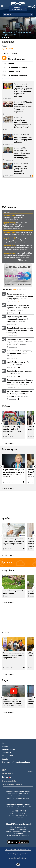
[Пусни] (4, 58)
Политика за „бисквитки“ (18, 858)
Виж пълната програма (10, 79)
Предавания (8, 756)
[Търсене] (31, 14)
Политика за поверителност (18, 854)
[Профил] (34, 7)
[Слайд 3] (6, 37)
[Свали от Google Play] (23, 842)
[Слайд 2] (4, 37)
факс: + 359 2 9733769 (18, 813)
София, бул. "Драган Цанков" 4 (18, 794)
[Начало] (18, 4)
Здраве (5, 759)
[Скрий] (32, 208)
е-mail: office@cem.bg (18, 816)
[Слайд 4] (8, 37)
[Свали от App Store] (13, 842)
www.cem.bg (18, 818)
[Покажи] (32, 562)
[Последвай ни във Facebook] (18, 865)
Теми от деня (8, 749)
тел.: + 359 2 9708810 (18, 811)
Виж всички (8, 443)
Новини (6, 746)
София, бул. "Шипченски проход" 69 (18, 808)
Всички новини (25, 260)
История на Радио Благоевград (16, 762)
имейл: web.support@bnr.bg (18, 798)
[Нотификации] (30, 7)
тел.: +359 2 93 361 (18, 796)
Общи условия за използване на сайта (18, 850)
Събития (6, 753)
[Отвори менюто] (2, 6)
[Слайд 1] (2, 37)
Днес (4, 743)
